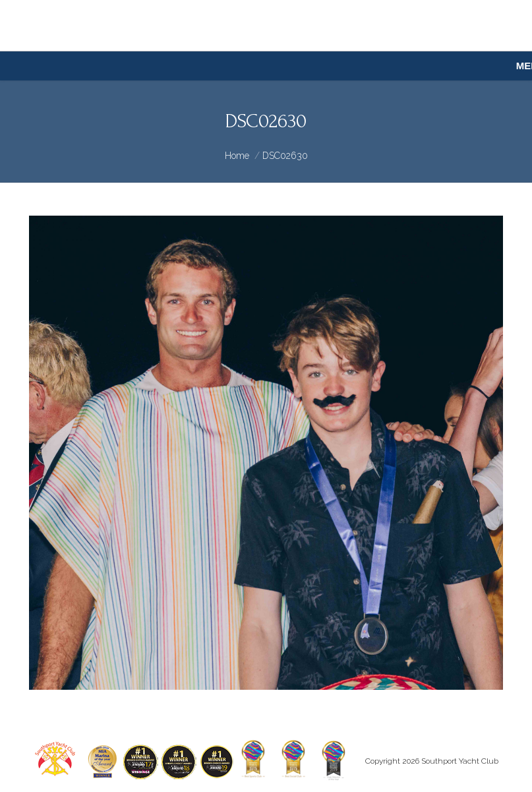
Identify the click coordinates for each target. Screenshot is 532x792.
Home (237, 156)
